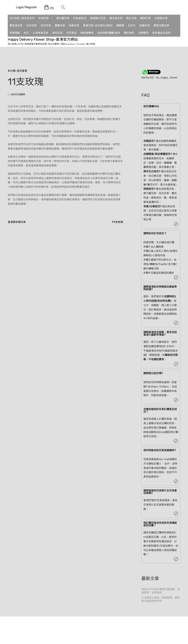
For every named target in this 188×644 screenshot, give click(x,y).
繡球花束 (145, 18)
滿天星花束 (116, 18)
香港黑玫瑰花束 (17, 222)
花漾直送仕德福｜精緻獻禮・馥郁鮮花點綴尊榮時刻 (161, 599)
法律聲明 (143, 33)
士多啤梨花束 (41, 33)
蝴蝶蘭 (120, 26)
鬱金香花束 (16, 26)
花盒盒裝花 (80, 18)
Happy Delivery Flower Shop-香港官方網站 (43, 39)
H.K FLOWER (18, 95)
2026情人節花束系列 (22, 18)
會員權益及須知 (161, 33)
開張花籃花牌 (161, 26)
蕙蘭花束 (60, 26)
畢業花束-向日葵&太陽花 (98, 26)
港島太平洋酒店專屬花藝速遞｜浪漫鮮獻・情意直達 (161, 591)
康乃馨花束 (63, 18)
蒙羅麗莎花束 (98, 18)
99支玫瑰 (117, 222)
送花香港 (22, 71)
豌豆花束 (131, 18)
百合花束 (46, 26)
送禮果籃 (15, 33)
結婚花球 (145, 26)
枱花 (26, 33)
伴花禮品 (72, 33)
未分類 (12, 71)
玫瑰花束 (46, 18)
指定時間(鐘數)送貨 (109, 33)
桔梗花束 (74, 26)
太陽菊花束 (161, 18)
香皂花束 (57, 33)
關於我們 (129, 33)
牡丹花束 (32, 26)
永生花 (132, 26)
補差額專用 (87, 33)
